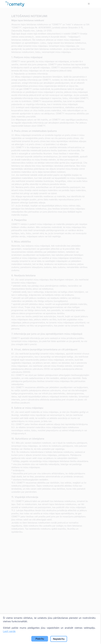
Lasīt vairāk (9, 631)
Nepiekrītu (59, 639)
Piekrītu (40, 639)
